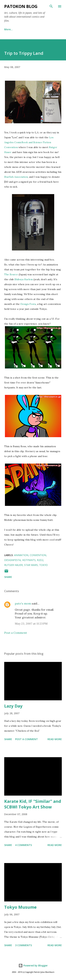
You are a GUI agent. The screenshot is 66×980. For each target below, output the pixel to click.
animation (21, 555)
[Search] (51, 6)
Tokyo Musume (20, 907)
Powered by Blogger (33, 965)
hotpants (29, 560)
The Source (11, 274)
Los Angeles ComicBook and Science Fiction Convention (29, 142)
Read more (55, 739)
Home (8, 29)
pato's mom (23, 603)
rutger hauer (13, 565)
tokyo (43, 565)
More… (43, 29)
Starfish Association (16, 177)
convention (38, 555)
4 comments (23, 845)
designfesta (12, 560)
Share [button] (8, 577)
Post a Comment (16, 633)
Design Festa (28, 304)
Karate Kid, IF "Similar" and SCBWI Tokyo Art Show (33, 804)
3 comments (23, 945)
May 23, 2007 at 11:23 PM (31, 624)
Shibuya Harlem (24, 279)
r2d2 (40, 560)
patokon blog (21, 6)
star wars (31, 565)
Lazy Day (13, 706)
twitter (25, 29)
